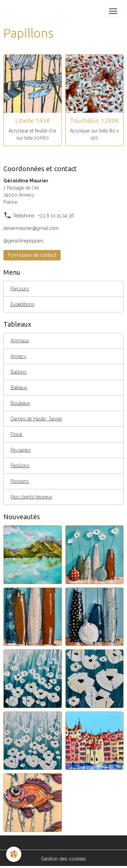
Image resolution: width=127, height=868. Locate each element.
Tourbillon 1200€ (94, 121)
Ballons (18, 372)
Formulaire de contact (32, 255)
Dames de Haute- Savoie (36, 419)
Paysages (20, 450)
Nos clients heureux (31, 497)
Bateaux (19, 387)
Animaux (20, 341)
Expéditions (22, 304)
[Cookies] (14, 854)
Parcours (20, 289)
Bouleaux (20, 403)
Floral (16, 434)
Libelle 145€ (33, 121)
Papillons (20, 466)
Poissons (20, 481)
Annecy (18, 356)
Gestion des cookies (63, 859)
